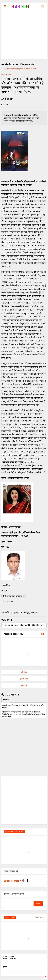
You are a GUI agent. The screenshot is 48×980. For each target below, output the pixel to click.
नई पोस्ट (24, 672)
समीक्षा (10, 75)
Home (3, 75)
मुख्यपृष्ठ (24, 685)
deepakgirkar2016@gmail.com (24, 613)
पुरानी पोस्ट (24, 679)
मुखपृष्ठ (5, 967)
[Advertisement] (24, 35)
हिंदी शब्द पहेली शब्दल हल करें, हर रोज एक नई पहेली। (21, 69)
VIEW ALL (40, 917)
